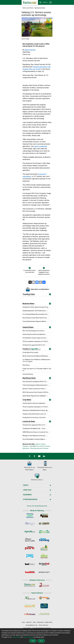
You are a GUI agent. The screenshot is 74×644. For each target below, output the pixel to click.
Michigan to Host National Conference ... (35, 436)
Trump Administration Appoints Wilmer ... (35, 321)
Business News (28, 304)
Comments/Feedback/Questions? (42, 628)
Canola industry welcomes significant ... (34, 334)
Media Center (49, 622)
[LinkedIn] (44, 457)
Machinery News (29, 378)
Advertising (40, 622)
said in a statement (40, 146)
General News (28, 327)
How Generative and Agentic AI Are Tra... (35, 382)
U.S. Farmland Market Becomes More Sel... (35, 314)
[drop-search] (40, 2)
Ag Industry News (40, 8)
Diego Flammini (30, 50)
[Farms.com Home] (30, 3)
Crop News (27, 400)
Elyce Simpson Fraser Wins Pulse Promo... (35, 318)
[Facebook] (34, 457)
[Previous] (30, 268)
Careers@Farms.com (32, 625)
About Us (29, 622)
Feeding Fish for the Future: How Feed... (34, 418)
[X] (30, 457)
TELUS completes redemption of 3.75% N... (35, 341)
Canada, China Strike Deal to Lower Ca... (35, 414)
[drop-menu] (50, 2)
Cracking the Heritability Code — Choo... (34, 428)
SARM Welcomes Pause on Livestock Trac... (36, 432)
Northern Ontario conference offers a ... (34, 389)
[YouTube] (39, 457)
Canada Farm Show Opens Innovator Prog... (36, 307)
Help (34, 622)
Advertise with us (37, 477)
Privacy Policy (27, 628)
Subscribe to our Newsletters (29, 466)
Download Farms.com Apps (45, 466)
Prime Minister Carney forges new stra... (35, 338)
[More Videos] (50, 295)
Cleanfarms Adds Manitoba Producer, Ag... (35, 410)
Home (23, 622)
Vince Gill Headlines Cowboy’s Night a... (34, 439)
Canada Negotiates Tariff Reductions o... (35, 311)
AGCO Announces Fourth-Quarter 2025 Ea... (36, 392)
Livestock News (29, 421)
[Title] (50, 304)
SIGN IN (45, 2)
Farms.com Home (28, 8)
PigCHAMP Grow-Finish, (37, 446)
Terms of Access (44, 625)
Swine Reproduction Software (39, 448)
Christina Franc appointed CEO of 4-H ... (34, 345)
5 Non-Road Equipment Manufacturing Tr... (35, 385)
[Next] (44, 268)
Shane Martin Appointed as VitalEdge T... (35, 396)
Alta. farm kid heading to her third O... (34, 331)
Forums (32, 349)
